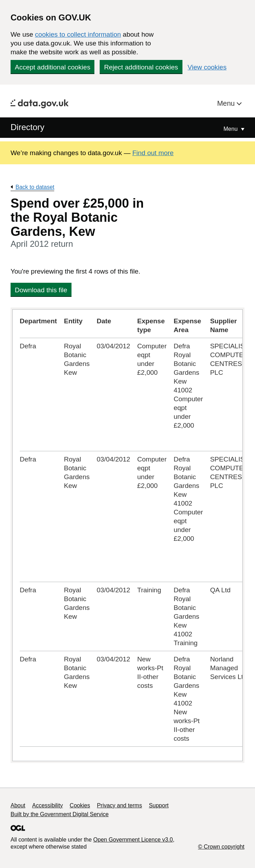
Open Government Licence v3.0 (133, 840)
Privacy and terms (119, 805)
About (18, 805)
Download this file (41, 290)
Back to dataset (35, 187)
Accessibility (47, 805)
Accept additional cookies (52, 67)
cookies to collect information (78, 34)
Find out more (153, 153)
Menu (227, 103)
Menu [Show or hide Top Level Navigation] (231, 129)
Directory (27, 127)
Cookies (80, 805)
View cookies (207, 67)
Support (159, 805)
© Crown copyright (221, 847)
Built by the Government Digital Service (60, 814)
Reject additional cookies (141, 67)
